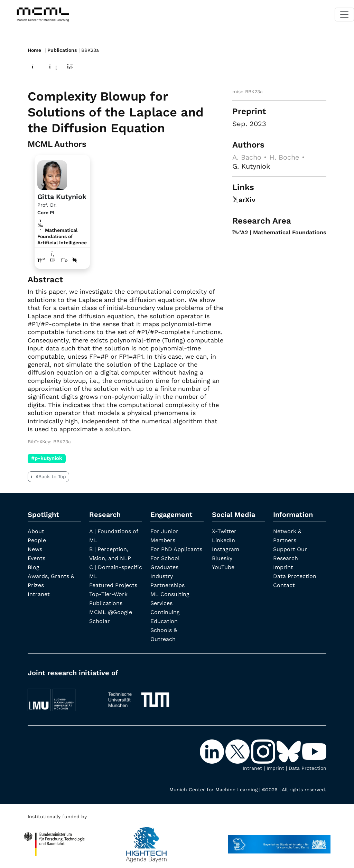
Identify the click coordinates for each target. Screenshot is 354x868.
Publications (62, 50)
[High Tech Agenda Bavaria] (54, 841)
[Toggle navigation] (344, 15)
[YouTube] (314, 751)
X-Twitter (224, 531)
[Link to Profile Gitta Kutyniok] (52, 174)
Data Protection (295, 576)
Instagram (226, 549)
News (35, 549)
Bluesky (222, 558)
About (36, 531)
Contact (284, 585)
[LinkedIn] (213, 751)
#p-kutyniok (47, 458)
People (37, 540)
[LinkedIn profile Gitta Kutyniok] (53, 260)
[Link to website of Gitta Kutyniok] (41, 260)
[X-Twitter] (238, 751)
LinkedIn (223, 540)
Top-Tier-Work (108, 594)
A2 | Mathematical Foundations (279, 232)
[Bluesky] (289, 751)
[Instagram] (264, 751)
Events (36, 558)
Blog (34, 567)
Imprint (283, 567)
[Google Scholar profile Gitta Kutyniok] (64, 260)
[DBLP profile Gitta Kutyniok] (75, 260)
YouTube (223, 567)
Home (34, 50)
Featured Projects (113, 585)
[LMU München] (62, 696)
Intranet (39, 594)
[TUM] (139, 696)
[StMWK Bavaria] (279, 841)
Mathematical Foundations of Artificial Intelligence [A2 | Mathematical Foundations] (62, 236)
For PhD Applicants (176, 549)
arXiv (244, 200)
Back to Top (48, 477)
